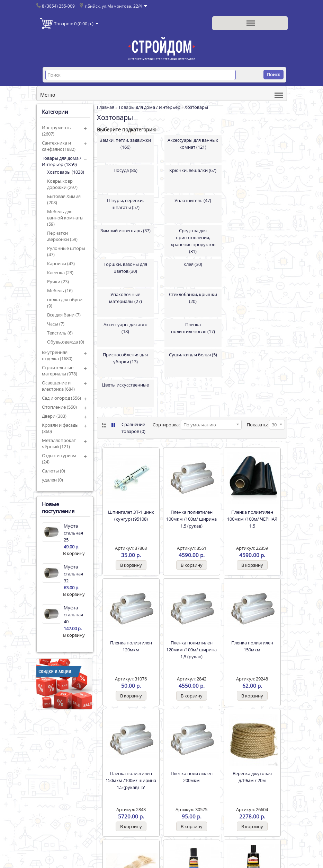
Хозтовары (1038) (66, 172)
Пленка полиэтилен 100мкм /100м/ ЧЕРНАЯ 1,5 (252, 519)
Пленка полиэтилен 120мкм (131, 646)
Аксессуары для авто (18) (125, 328)
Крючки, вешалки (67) (193, 170)
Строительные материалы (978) (60, 371)
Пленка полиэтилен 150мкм (252, 646)
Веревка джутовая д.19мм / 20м (252, 777)
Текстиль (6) (60, 333)
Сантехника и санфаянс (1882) (59, 146)
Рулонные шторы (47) (66, 251)
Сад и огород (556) (61, 398)
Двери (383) (54, 416)
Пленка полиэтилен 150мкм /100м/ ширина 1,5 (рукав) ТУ (131, 780)
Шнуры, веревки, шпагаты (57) (125, 204)
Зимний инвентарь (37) (125, 231)
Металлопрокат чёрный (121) (59, 443)
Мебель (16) (60, 290)
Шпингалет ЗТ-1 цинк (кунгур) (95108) (131, 515)
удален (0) (52, 480)
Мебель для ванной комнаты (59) (65, 218)
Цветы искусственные (125, 385)
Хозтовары (196, 107)
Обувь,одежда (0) (66, 342)
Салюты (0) (53, 471)
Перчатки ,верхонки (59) (62, 236)
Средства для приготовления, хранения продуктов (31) (193, 241)
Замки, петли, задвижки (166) (125, 144)
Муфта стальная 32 (73, 574)
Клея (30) (193, 264)
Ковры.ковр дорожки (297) (62, 184)
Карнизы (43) (61, 263)
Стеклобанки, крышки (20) (193, 298)
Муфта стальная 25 (73, 533)
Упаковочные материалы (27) (125, 298)
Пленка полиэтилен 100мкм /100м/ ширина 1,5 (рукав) (191, 519)
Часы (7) (56, 324)
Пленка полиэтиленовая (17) (193, 328)
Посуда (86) (125, 170)
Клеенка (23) (60, 272)
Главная (106, 107)
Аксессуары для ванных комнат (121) (193, 144)
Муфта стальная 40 (73, 615)
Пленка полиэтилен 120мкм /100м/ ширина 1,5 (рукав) (191, 650)
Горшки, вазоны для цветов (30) (125, 268)
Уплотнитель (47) (193, 200)
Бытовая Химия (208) (64, 199)
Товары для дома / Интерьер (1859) (62, 161)
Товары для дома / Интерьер (149, 107)
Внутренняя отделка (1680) (57, 355)
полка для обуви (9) (65, 303)
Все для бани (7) (64, 315)
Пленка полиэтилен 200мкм (192, 777)
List (103, 425)
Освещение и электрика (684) (58, 386)
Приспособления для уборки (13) (125, 358)
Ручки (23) (58, 281)
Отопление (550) (59, 407)
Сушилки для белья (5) (193, 355)
